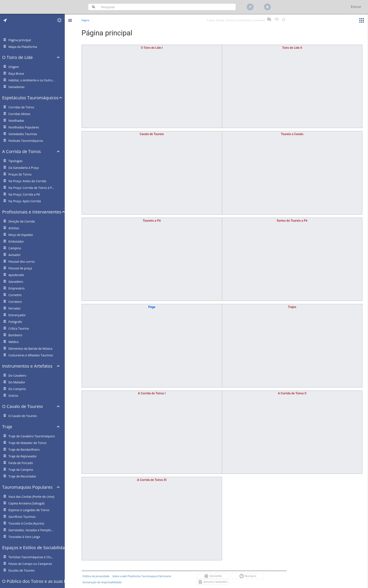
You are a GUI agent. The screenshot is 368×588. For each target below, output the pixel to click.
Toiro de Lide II (292, 48)
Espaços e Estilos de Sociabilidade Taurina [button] (33, 548)
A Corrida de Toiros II (292, 393)
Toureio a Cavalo (292, 134)
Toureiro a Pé (152, 221)
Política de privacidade (96, 576)
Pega (152, 307)
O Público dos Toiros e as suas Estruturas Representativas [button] (33, 581)
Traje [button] (7, 427)
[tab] (5, 20)
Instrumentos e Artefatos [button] (27, 366)
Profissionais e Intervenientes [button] (32, 212)
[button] (70, 17)
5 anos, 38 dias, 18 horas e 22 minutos (229, 20)
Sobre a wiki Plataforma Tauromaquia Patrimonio (142, 576)
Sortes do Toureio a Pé (292, 221)
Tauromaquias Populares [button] (27, 487)
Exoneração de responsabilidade (102, 582)
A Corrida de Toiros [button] (21, 151)
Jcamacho (259, 20)
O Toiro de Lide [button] (17, 57)
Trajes (292, 307)
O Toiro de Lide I (152, 48)
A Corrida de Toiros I (152, 393)
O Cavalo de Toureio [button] (22, 406)
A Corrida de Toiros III (152, 480)
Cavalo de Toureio (152, 134)
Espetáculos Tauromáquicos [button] (30, 98)
